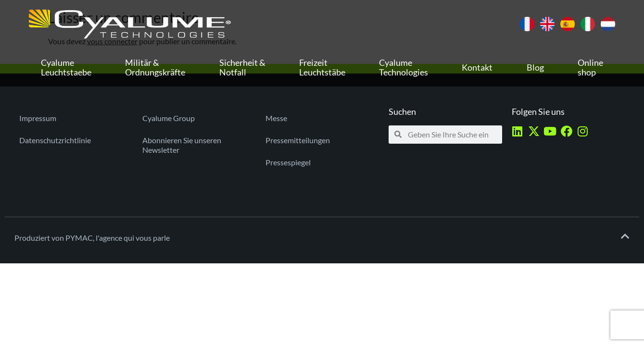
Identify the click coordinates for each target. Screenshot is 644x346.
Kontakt (477, 67)
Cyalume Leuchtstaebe (66, 67)
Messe (276, 118)
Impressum (38, 118)
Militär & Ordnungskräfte (155, 67)
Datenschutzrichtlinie (55, 140)
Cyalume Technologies (404, 67)
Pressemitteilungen (298, 140)
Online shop (590, 67)
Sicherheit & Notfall (242, 67)
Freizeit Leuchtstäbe (322, 67)
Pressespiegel (288, 162)
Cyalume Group (169, 118)
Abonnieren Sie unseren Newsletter (182, 145)
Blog (535, 67)
